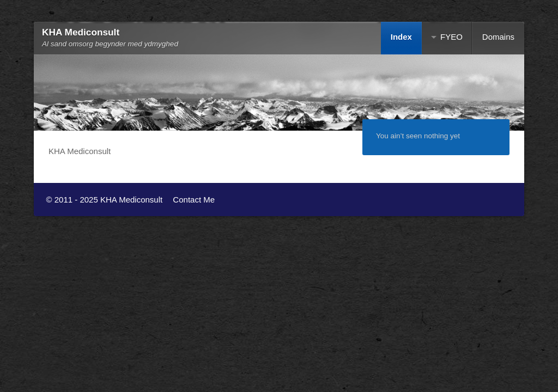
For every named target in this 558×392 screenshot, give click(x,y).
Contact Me (194, 200)
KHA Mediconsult (81, 32)
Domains (498, 37)
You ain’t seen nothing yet (418, 136)
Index (401, 37)
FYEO (451, 37)
